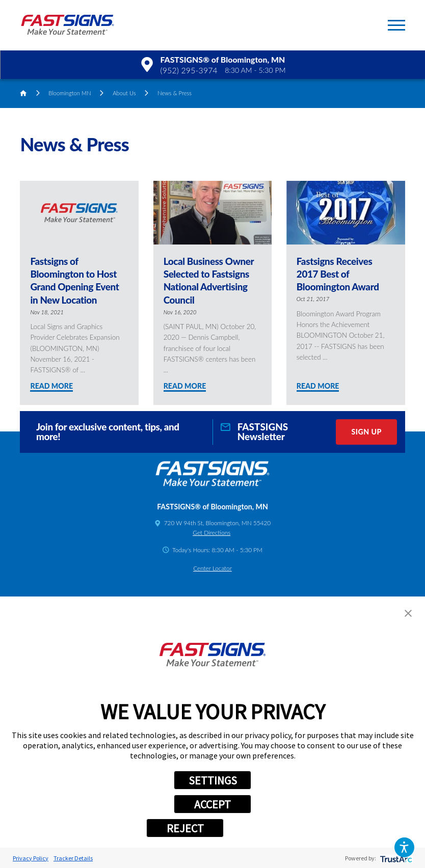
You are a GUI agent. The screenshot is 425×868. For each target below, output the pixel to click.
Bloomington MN (70, 93)
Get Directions (211, 533)
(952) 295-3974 (189, 70)
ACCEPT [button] (213, 804)
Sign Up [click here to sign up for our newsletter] (366, 432)
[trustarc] (395, 858)
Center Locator (213, 568)
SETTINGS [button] (213, 780)
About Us (124, 93)
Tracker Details (73, 858)
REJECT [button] (185, 828)
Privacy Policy (31, 858)
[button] (404, 847)
